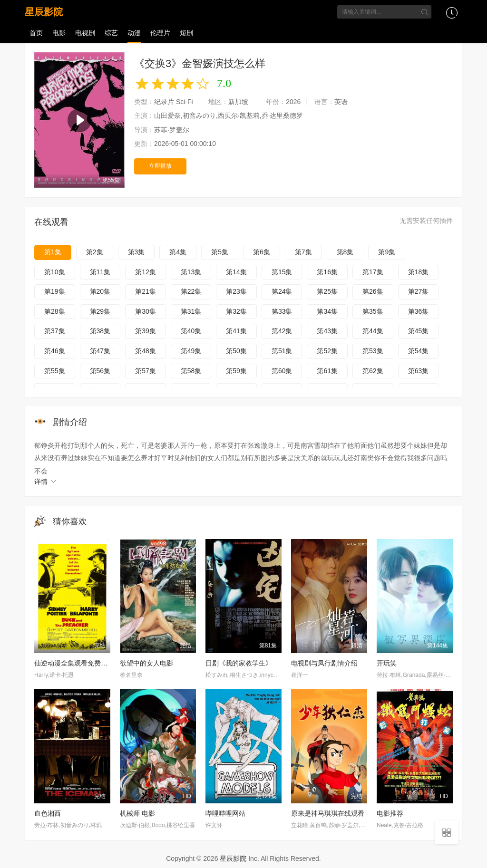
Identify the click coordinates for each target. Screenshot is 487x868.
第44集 (373, 331)
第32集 (236, 311)
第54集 (419, 351)
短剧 (186, 33)
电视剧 (85, 33)
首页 (36, 33)
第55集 (55, 371)
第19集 (55, 291)
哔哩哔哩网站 (225, 813)
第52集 (327, 351)
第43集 (327, 331)
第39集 (146, 331)
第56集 (100, 371)
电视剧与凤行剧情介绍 (324, 663)
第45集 (419, 331)
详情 (46, 482)
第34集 (327, 311)
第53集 (373, 351)
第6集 (262, 252)
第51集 (282, 351)
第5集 (220, 252)
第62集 (373, 371)
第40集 (191, 331)
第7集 (303, 252)
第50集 (236, 351)
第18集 (419, 272)
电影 (59, 33)
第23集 (236, 291)
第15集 (282, 272)
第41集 (236, 331)
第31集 (191, 311)
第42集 (282, 331)
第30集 (146, 311)
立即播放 (160, 165)
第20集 (100, 291)
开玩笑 (387, 663)
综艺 (111, 33)
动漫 (134, 33)
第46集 (55, 351)
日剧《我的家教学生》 (239, 663)
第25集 (327, 291)
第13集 (191, 272)
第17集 (373, 272)
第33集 (282, 311)
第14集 (236, 272)
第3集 (136, 252)
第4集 (178, 252)
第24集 (282, 291)
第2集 (95, 252)
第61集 (327, 371)
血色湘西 (48, 813)
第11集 (100, 272)
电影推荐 (390, 813)
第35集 (373, 311)
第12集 (146, 272)
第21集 (146, 291)
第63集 (419, 371)
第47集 (100, 351)
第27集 (419, 291)
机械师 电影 (137, 813)
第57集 (146, 371)
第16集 (327, 272)
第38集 (100, 331)
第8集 (345, 252)
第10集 (55, 272)
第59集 (236, 371)
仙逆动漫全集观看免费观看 (74, 663)
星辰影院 (44, 12)
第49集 (191, 351)
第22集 (191, 291)
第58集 (191, 371)
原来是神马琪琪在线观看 (328, 813)
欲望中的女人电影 (146, 663)
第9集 (387, 252)
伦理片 (160, 33)
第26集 (373, 291)
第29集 (100, 311)
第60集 (282, 371)
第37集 (55, 331)
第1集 (53, 252)
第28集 (55, 311)
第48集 (146, 351)
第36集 (419, 311)
